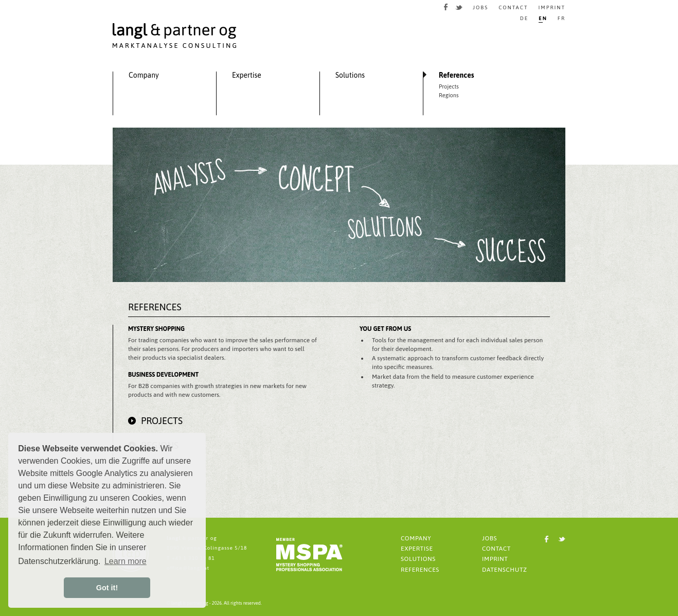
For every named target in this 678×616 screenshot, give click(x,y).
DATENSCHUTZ (505, 570)
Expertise (247, 75)
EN (543, 19)
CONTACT (513, 8)
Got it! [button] (107, 588)
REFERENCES (420, 570)
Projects (449, 87)
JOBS (480, 8)
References (457, 75)
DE (524, 19)
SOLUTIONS (418, 559)
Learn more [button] (126, 561)
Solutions (350, 75)
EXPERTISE (417, 549)
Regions (449, 95)
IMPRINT (552, 8)
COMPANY (416, 538)
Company (144, 75)
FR (561, 19)
